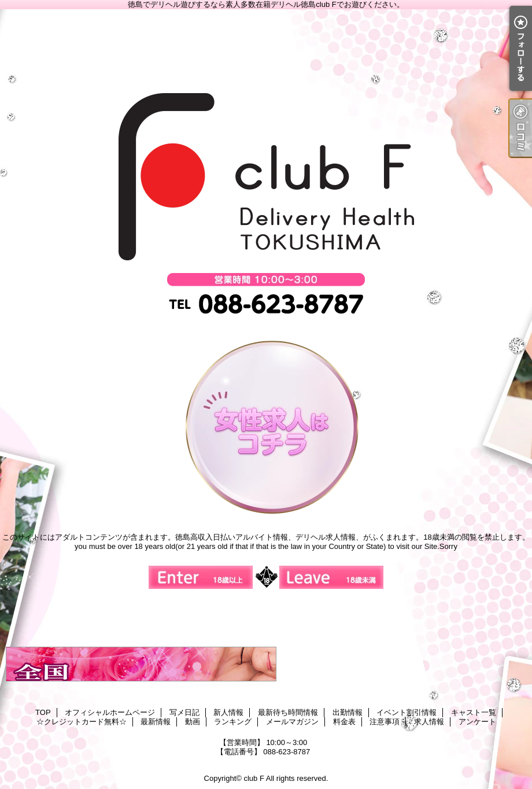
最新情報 (156, 722)
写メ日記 (184, 712)
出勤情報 (348, 712)
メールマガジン (292, 722)
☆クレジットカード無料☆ (82, 722)
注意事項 (385, 722)
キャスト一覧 (474, 712)
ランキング (233, 722)
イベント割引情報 (407, 712)
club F (254, 778)
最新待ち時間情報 (288, 712)
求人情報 (429, 722)
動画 (193, 722)
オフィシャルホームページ (110, 712)
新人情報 (228, 712)
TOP (43, 712)
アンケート (477, 722)
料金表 (344, 722)
